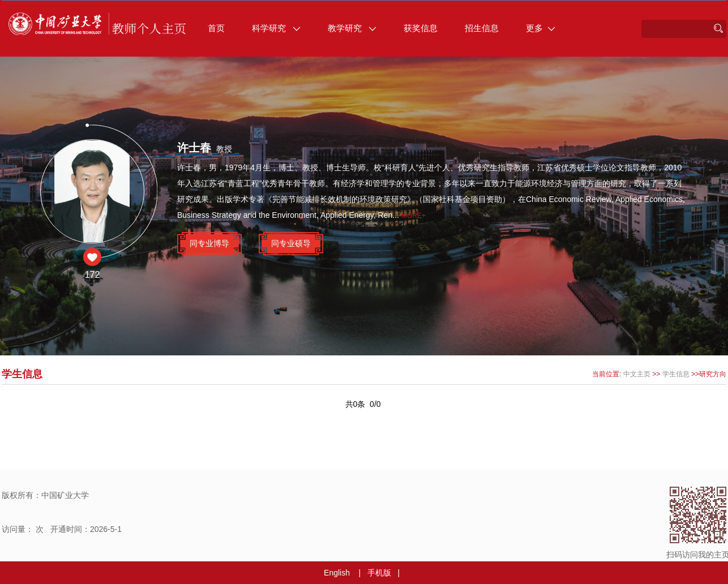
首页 (216, 28)
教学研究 (352, 28)
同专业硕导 (291, 243)
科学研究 (276, 28)
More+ (414, 216)
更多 (541, 28)
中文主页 (637, 374)
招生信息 (482, 28)
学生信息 (676, 374)
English (337, 573)
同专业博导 (209, 243)
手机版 (379, 573)
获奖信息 (421, 28)
